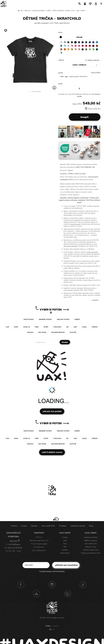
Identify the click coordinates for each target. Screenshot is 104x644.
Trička (49, 11)
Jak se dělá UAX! (48, 526)
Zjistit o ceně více (93, 109)
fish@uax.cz (16, 544)
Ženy (65, 544)
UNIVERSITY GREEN (97, 49)
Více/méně (95, 300)
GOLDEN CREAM (68, 49)
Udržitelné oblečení (91, 537)
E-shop (24, 526)
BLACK (83, 11)
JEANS (79, 42)
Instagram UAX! (52, 585)
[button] (98, 132)
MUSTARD (72, 49)
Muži (65, 541)
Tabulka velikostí (93, 60)
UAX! (48, 618)
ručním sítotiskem (92, 252)
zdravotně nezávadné (71, 246)
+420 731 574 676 (15, 548)
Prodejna (63, 526)
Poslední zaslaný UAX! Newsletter (52, 571)
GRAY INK (86, 42)
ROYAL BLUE (93, 42)
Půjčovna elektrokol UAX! (91, 553)
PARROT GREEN (93, 49)
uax (22, 11)
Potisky (14, 526)
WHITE (61, 42)
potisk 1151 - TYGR (72, 11)
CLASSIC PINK (79, 46)
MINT (61, 53)
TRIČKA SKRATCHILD (58, 11)
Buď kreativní (65, 553)
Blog (91, 526)
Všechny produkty (39, 11)
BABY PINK (72, 46)
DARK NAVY (83, 42)
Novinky (34, 526)
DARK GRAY (68, 42)
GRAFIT (72, 42)
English (56, 626)
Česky (48, 626)
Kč (50, 629)
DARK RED (93, 46)
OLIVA (86, 49)
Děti (65, 547)
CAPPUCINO (79, 49)
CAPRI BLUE (97, 42)
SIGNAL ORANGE (65, 49)
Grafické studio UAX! (91, 550)
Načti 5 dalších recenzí (52, 452)
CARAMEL (75, 49)
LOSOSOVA (75, 46)
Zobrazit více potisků (52, 411)
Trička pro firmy (91, 547)
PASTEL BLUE (65, 46)
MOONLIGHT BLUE (90, 42)
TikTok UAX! (83, 585)
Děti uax (28, 11)
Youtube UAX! (36, 594)
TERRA (97, 46)
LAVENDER (68, 46)
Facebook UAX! (21, 585)
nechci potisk (96, 72)
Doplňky (65, 550)
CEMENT (65, 42)
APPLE (90, 49)
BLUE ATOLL (61, 46)
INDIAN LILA (83, 46)
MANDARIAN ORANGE (61, 49)
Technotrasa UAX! (68, 594)
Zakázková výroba (78, 526)
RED (86, 46)
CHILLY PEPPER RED (90, 46)
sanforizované (75, 224)
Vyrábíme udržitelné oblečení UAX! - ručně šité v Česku (19, 11)
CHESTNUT (83, 49)
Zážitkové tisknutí (91, 541)
